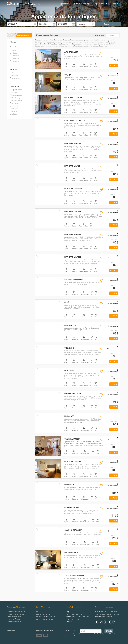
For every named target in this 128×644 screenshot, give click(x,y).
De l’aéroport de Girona (44, 619)
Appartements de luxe (15, 622)
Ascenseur (14, 81)
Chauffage (14, 76)
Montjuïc (13, 111)
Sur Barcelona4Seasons (74, 614)
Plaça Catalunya (16, 101)
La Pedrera (14, 114)
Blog (95, 4)
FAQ (38, 612)
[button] (37, 64)
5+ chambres (15, 64)
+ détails (114, 66)
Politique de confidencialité (108, 634)
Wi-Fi (12, 73)
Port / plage (14, 103)
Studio (13, 50)
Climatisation (15, 78)
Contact (101, 4)
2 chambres (14, 56)
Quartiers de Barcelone (83, 4)
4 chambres (14, 61)
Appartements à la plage (16, 614)
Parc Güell (14, 109)
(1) (108, 4)
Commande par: (100, 35)
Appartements (66, 4)
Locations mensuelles (15, 617)
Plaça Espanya (15, 98)
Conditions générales (44, 614)
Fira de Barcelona (16, 95)
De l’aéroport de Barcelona (46, 617)
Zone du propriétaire (73, 619)
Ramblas (13, 92)
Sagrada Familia (16, 90)
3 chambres (14, 58)
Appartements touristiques (16, 612)
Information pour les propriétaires (77, 617)
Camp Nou (14, 106)
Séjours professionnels (15, 619)
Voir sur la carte (23, 35)
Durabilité (69, 622)
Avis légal (97, 634)
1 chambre (14, 53)
